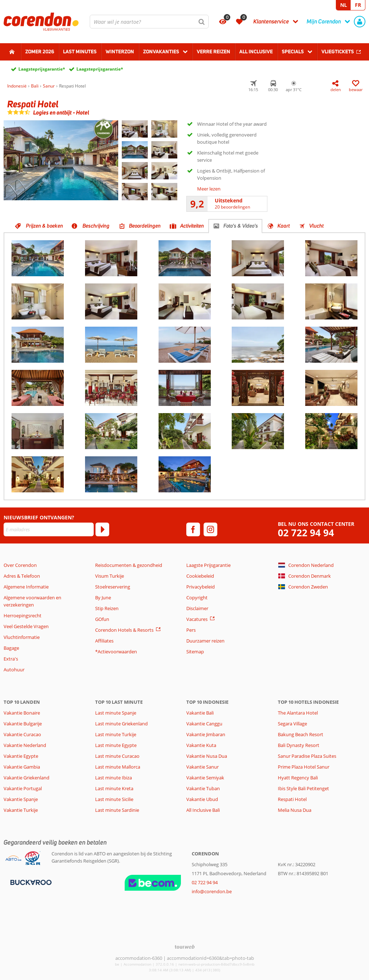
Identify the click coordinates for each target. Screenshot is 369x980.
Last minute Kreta (114, 788)
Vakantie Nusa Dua (207, 756)
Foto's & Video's (241, 226)
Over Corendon (20, 565)
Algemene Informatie (26, 587)
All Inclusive (256, 52)
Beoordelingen (145, 226)
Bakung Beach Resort (301, 734)
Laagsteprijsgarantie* (42, 69)
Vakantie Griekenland (26, 778)
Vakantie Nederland (25, 745)
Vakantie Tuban (203, 788)
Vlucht (316, 226)
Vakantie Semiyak (205, 778)
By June (103, 598)
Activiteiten (192, 226)
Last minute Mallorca (118, 767)
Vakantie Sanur (203, 767)
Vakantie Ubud (202, 799)
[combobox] (149, 22)
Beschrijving (96, 226)
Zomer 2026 (40, 52)
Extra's (11, 659)
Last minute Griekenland (121, 724)
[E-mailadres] (49, 529)
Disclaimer (197, 608)
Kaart (284, 226)
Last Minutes (80, 52)
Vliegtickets (338, 52)
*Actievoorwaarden (116, 652)
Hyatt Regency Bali (298, 778)
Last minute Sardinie (117, 810)
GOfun (102, 619)
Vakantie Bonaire (22, 713)
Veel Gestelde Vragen (26, 626)
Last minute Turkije (116, 734)
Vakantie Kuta (201, 745)
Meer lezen (209, 189)
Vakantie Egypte (21, 756)
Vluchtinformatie (22, 637)
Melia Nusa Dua (295, 810)
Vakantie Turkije (21, 810)
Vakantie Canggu (204, 724)
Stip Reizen (107, 608)
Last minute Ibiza (114, 778)
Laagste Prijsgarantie (208, 565)
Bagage (11, 648)
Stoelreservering (113, 587)
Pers (191, 630)
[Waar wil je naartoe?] (149, 22)
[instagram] (210, 529)
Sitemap (195, 652)
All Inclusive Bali (203, 810)
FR (358, 5)
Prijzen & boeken (45, 226)
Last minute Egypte (116, 745)
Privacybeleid (201, 587)
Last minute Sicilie (114, 799)
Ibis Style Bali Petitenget (303, 788)
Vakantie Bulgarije (23, 724)
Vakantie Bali (200, 713)
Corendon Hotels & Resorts (124, 630)
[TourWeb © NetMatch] (185, 947)
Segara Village (292, 724)
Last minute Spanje (116, 713)
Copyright (197, 598)
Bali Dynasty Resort (299, 745)
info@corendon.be (212, 891)
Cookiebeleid (200, 576)
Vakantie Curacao (22, 734)
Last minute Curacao (117, 756)
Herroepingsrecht (23, 616)
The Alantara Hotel (298, 713)
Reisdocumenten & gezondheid (129, 565)
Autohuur (14, 670)
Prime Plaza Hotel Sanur (304, 767)
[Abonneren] (102, 529)
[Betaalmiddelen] (30, 882)
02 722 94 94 (306, 533)
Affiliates (104, 641)
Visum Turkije (110, 576)
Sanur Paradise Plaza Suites (307, 756)
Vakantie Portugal (23, 788)
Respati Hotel (292, 799)
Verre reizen (214, 52)
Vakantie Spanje (21, 799)
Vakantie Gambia (22, 767)
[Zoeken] (202, 22)
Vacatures (197, 619)
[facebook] (193, 529)
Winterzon (120, 52)
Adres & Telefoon (22, 576)
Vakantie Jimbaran (206, 734)
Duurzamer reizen (205, 641)
